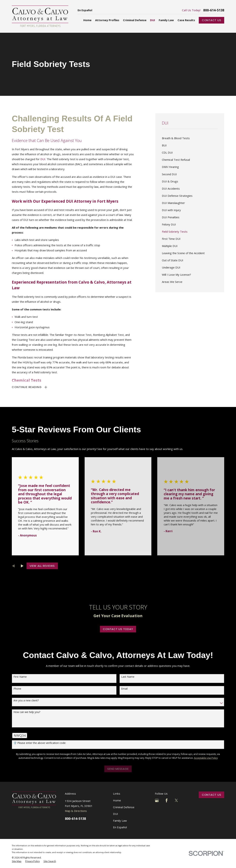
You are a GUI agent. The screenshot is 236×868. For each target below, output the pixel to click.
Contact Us (212, 20)
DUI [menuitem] (153, 20)
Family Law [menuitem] (166, 20)
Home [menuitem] (87, 20)
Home (117, 800)
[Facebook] (167, 800)
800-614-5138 (214, 10)
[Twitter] (176, 800)
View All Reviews (42, 566)
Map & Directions (76, 811)
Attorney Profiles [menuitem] (107, 20)
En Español (85, 10)
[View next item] (22, 566)
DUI (43, 159)
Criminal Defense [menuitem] (135, 20)
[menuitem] (190, 138)
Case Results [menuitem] (186, 20)
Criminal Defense (124, 807)
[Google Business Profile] (157, 800)
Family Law (120, 821)
